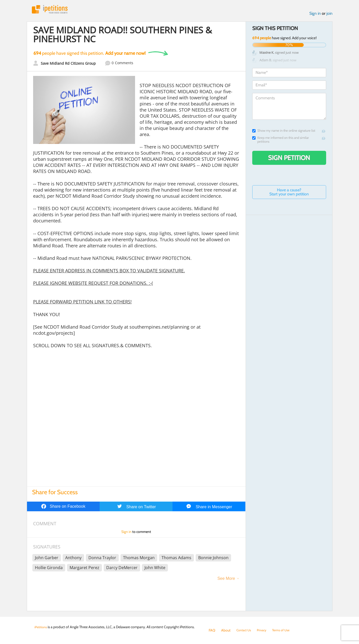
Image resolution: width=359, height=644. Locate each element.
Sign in (315, 15)
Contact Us (245, 630)
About (226, 630)
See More (226, 580)
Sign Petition (289, 159)
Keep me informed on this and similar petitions (281, 141)
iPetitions (53, 10)
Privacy (265, 630)
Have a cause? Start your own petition (289, 193)
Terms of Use (286, 630)
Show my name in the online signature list (284, 132)
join (329, 15)
